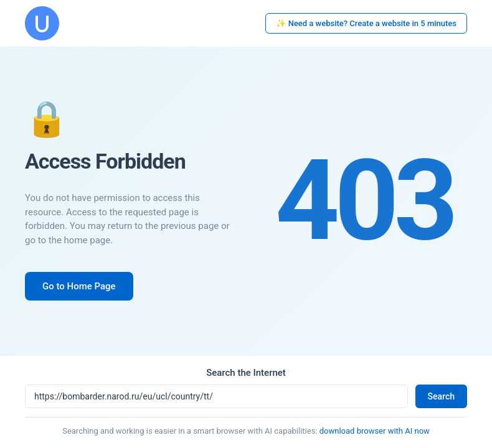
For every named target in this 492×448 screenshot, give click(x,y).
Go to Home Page (79, 286)
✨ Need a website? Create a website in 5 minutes (366, 23)
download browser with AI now (375, 431)
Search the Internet (246, 373)
